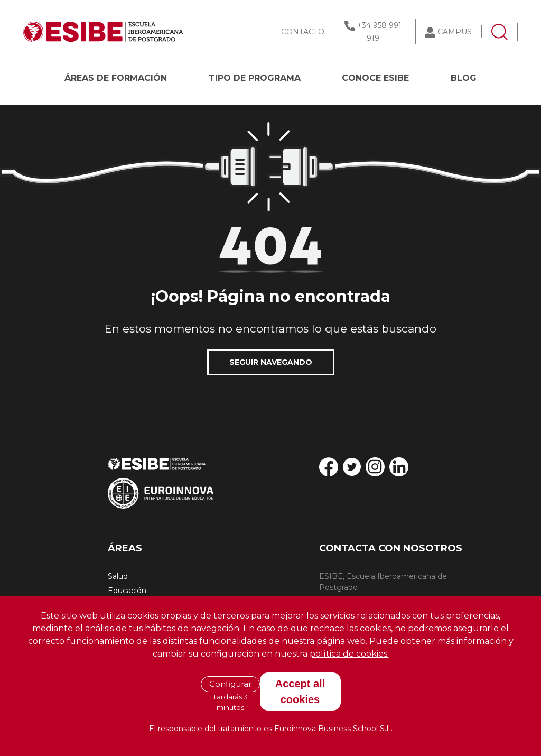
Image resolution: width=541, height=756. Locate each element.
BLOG (464, 78)
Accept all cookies (300, 692)
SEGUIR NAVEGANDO (271, 362)
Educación (127, 591)
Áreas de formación (116, 78)
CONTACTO (303, 32)
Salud (118, 576)
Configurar (230, 684)
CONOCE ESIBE (375, 78)
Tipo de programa (255, 78)
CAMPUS (455, 32)
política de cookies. (349, 654)
